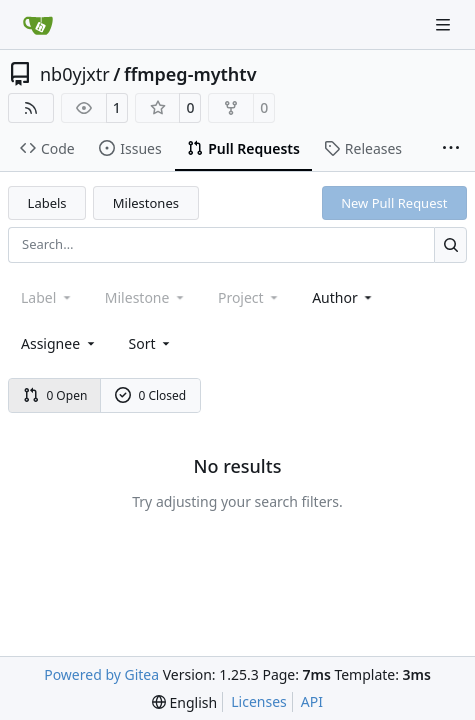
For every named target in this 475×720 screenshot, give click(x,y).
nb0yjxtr (75, 74)
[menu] (151, 343)
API (312, 701)
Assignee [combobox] (59, 343)
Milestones (146, 203)
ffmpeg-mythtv (190, 74)
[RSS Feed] (31, 108)
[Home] (38, 25)
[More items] (451, 149)
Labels (47, 203)
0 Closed (151, 395)
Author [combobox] (343, 297)
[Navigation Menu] (445, 24)
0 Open (55, 395)
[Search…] (450, 244)
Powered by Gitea (101, 674)
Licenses (259, 701)
